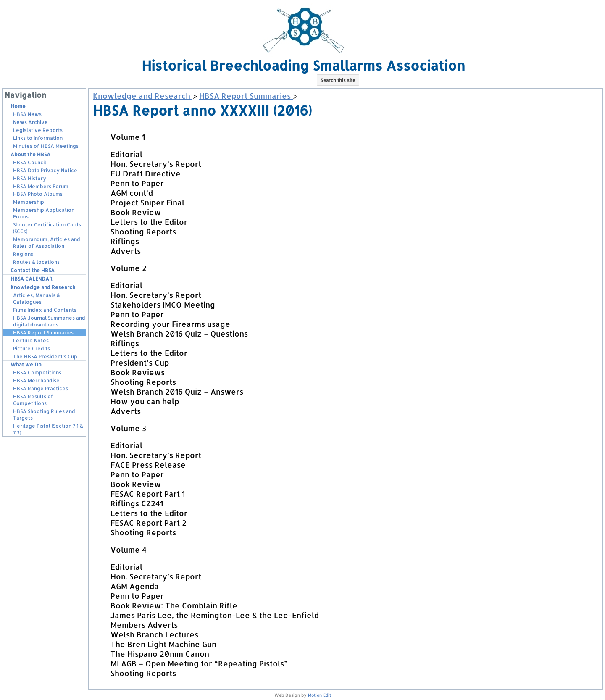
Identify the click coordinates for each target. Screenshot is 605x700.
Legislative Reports (38, 130)
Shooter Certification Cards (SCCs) (47, 228)
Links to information (38, 138)
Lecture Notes (31, 341)
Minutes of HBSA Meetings (46, 146)
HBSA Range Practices (41, 388)
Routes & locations (36, 262)
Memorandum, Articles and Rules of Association (47, 243)
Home (18, 106)
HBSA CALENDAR (32, 279)
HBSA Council (30, 162)
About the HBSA (30, 154)
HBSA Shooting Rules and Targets (44, 414)
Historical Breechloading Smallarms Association (303, 65)
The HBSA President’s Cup (45, 357)
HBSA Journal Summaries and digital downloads (49, 321)
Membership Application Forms (44, 213)
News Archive (30, 122)
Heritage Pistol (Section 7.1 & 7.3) (48, 429)
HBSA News (27, 114)
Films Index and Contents (45, 310)
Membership (29, 202)
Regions (23, 254)
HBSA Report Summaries (43, 333)
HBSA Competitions (37, 372)
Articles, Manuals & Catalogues (37, 299)
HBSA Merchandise (36, 380)
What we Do (26, 364)
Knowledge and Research (43, 287)
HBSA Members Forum (41, 186)
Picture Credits (32, 349)
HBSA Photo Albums (38, 194)
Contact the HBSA (33, 270)
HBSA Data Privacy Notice (45, 170)
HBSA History (30, 178)
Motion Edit (320, 695)
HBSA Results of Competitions (33, 400)
